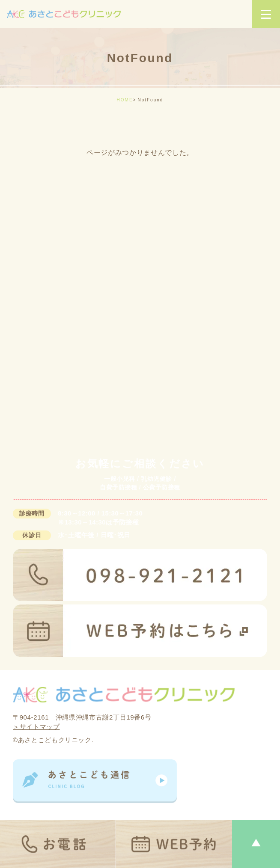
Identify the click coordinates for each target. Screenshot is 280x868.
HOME (125, 100)
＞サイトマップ (36, 727)
